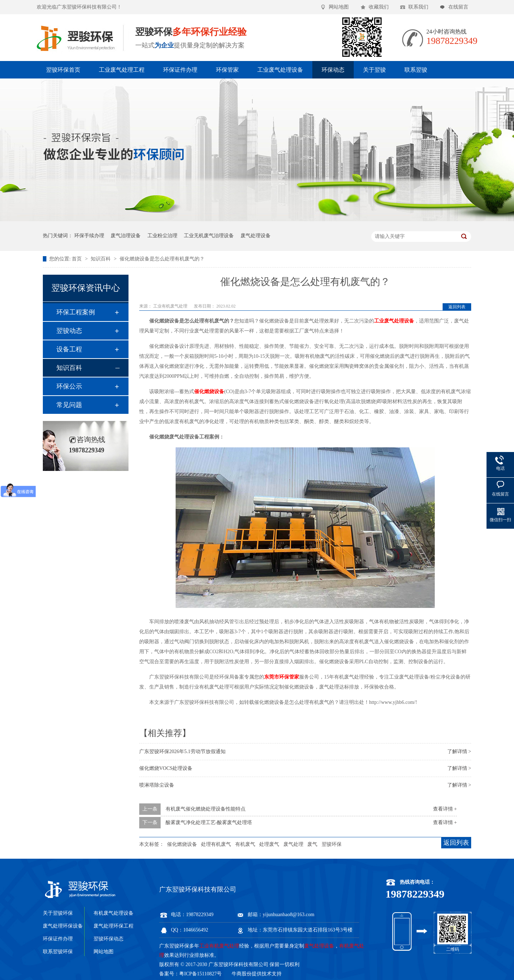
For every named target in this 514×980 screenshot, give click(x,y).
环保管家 (227, 70)
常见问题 (69, 405)
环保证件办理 (180, 70)
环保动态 (333, 70)
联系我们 (418, 7)
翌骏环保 (332, 844)
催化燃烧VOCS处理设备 (166, 768)
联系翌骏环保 (58, 952)
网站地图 (339, 7)
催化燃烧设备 (182, 844)
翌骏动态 (69, 331)
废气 (312, 844)
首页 (77, 259)
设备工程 (69, 349)
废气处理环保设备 (63, 926)
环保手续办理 (89, 236)
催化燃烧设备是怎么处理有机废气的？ (162, 259)
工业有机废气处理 (171, 306)
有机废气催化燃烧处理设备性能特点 (206, 809)
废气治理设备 (126, 236)
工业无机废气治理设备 (209, 236)
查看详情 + (445, 809)
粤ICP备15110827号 (200, 974)
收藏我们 (379, 7)
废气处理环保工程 (114, 926)
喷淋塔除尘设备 (157, 785)
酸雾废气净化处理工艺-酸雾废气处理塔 (209, 822)
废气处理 (293, 844)
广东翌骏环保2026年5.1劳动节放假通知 (182, 751)
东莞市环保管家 (282, 677)
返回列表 (457, 307)
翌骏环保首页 (63, 70)
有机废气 (245, 844)
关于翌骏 (374, 70)
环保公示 (69, 386)
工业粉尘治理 (162, 236)
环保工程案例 (76, 312)
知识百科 (101, 259)
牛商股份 (242, 974)
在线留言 (458, 7)
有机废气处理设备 (114, 913)
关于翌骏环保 (58, 913)
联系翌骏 (416, 70)
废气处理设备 (256, 236)
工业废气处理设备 (280, 70)
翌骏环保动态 (109, 939)
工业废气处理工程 (122, 70)
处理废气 (269, 844)
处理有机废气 (216, 844)
